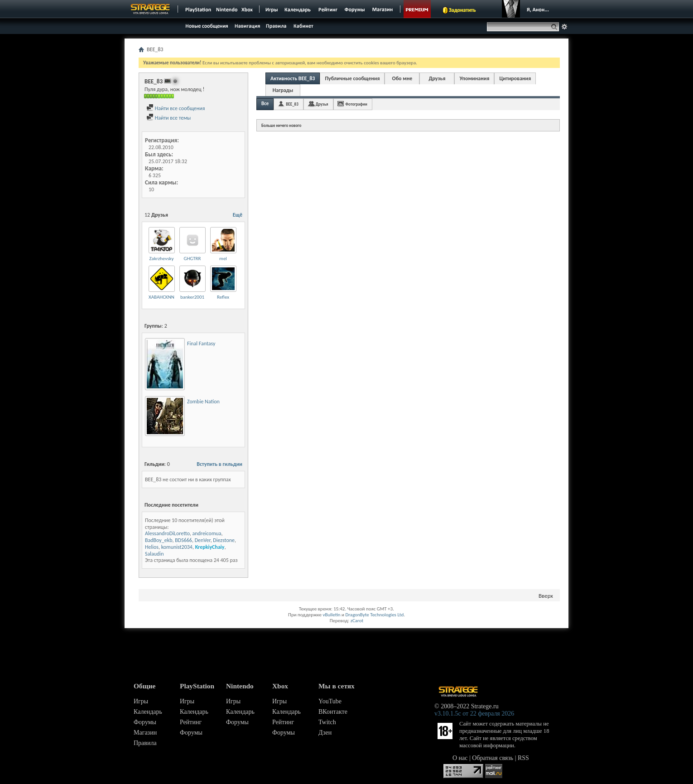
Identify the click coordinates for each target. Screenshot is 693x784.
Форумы (145, 722)
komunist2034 (177, 547)
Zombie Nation (203, 402)
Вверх (546, 596)
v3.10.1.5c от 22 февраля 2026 (474, 714)
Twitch (327, 722)
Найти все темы (168, 118)
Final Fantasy (201, 344)
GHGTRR (192, 259)
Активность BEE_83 (293, 78)
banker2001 (192, 297)
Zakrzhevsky (162, 259)
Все (265, 104)
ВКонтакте (333, 712)
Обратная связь (493, 758)
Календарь (148, 712)
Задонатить (462, 10)
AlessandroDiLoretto (167, 533)
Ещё (238, 215)
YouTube (330, 701)
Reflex (223, 297)
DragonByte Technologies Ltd (374, 615)
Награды (283, 90)
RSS (523, 758)
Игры (141, 701)
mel (223, 259)
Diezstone (224, 540)
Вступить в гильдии (219, 464)
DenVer (203, 540)
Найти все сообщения (176, 108)
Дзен (325, 733)
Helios (152, 547)
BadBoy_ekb (159, 540)
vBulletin (331, 615)
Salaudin (154, 554)
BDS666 (183, 540)
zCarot (357, 621)
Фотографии (356, 104)
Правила (145, 743)
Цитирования (515, 78)
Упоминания (474, 78)
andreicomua (207, 533)
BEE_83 (292, 104)
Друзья (437, 78)
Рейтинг (191, 722)
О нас (460, 758)
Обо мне (402, 78)
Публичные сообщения (352, 78)
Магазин (145, 733)
